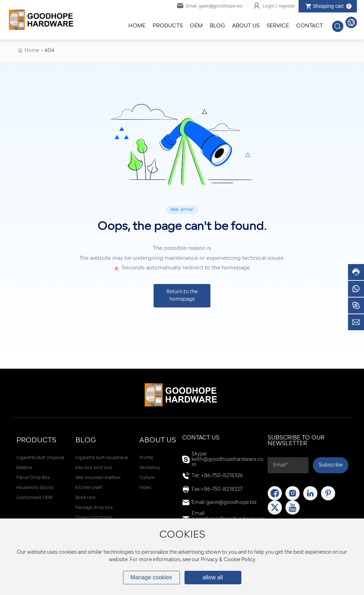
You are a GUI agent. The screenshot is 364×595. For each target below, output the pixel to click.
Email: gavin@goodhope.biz (210, 6)
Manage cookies (151, 577)
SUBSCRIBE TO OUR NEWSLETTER (296, 441)
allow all (213, 577)
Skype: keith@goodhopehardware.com (227, 460)
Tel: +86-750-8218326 (217, 476)
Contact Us (201, 438)
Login (269, 6)
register (287, 6)
